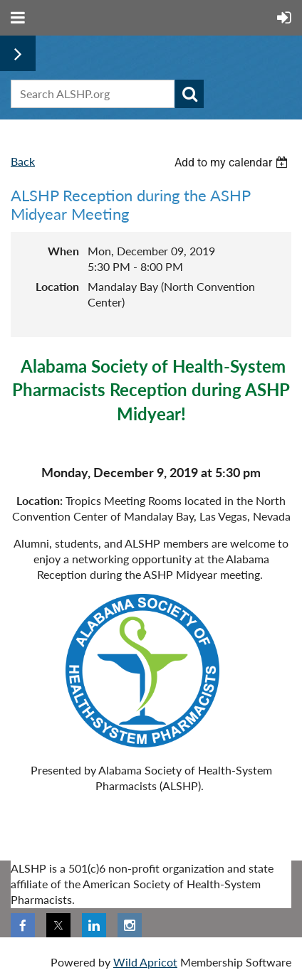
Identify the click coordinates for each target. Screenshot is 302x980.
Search (189, 94)
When (63, 251)
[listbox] (233, 163)
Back (23, 161)
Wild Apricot (145, 962)
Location (57, 286)
